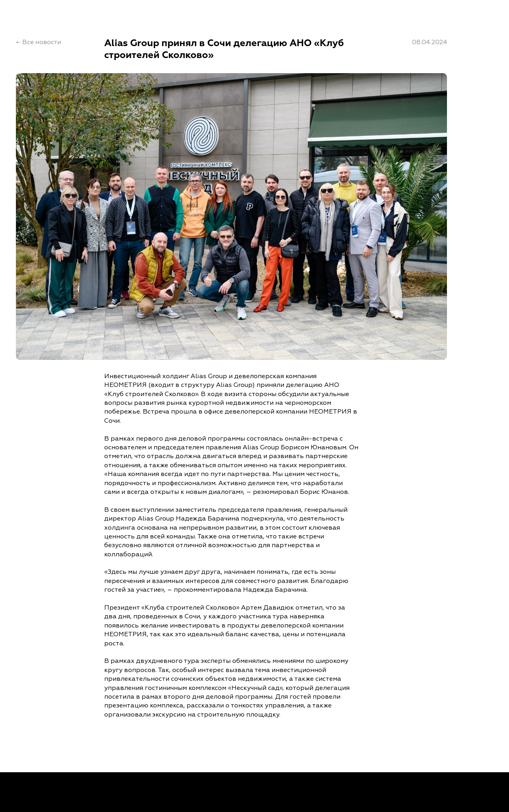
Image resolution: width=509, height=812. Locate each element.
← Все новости (39, 42)
